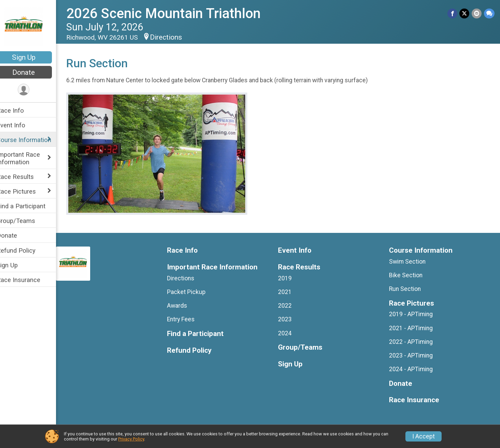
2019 (289, 278)
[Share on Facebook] (453, 13)
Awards (184, 306)
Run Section (407, 289)
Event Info (20, 125)
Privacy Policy (131, 439)
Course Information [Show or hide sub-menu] (33, 140)
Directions (175, 37)
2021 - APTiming (413, 328)
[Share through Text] (489, 13)
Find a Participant (30, 206)
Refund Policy (25, 250)
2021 (289, 292)
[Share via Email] (477, 13)
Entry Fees (188, 319)
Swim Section (410, 262)
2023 (289, 319)
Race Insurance (27, 280)
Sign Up (33, 57)
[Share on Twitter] (465, 13)
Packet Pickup (193, 292)
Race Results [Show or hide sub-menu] (24, 177)
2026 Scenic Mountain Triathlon (172, 13)
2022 (289, 306)
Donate (32, 72)
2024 (289, 333)
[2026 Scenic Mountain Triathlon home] (33, 26)
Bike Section (408, 275)
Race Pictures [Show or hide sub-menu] (25, 191)
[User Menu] (33, 90)
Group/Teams (25, 221)
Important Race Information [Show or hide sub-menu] (27, 158)
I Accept (423, 436)
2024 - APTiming (413, 369)
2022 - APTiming (413, 342)
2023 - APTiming (413, 355)
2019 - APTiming (413, 314)
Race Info (19, 110)
